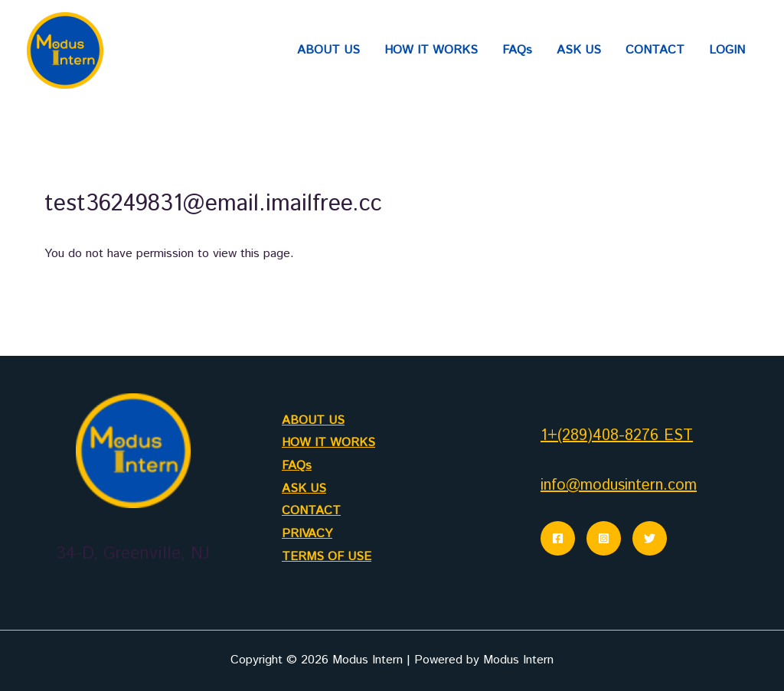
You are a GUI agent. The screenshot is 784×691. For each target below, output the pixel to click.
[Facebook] (558, 538)
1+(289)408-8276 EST (617, 436)
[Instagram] (604, 538)
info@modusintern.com (619, 486)
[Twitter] (650, 538)
